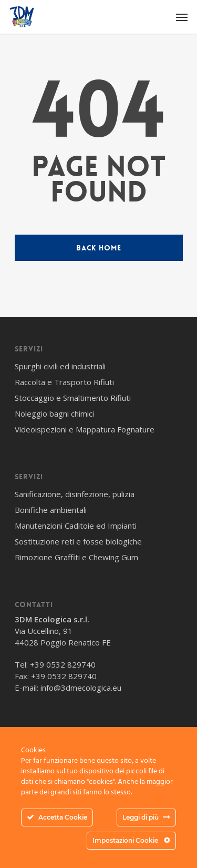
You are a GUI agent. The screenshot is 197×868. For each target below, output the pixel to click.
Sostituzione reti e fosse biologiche (78, 541)
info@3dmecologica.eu (81, 688)
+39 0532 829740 (63, 664)
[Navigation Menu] (182, 17)
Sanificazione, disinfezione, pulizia (75, 494)
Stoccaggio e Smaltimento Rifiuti (73, 398)
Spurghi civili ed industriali (60, 366)
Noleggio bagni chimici (54, 413)
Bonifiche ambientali (51, 510)
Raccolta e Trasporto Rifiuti (64, 382)
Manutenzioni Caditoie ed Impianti (76, 526)
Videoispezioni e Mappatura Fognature (85, 429)
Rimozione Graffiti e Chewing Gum (76, 557)
